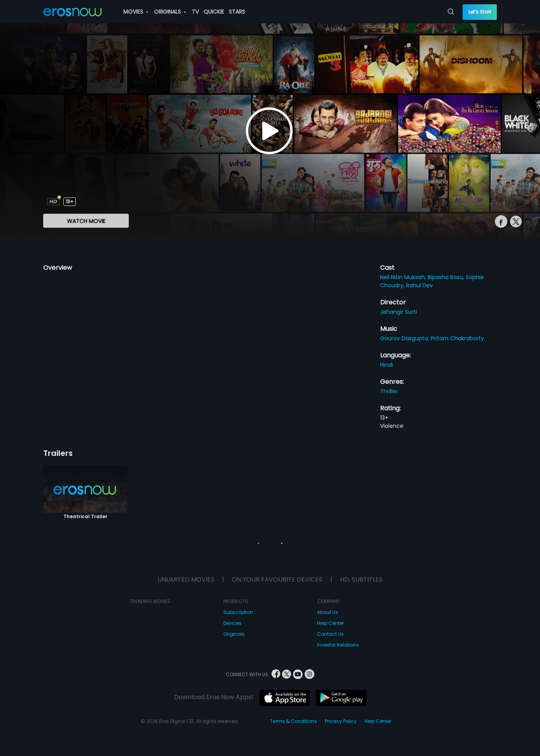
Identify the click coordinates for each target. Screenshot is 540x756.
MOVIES (136, 12)
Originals (234, 634)
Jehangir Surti (399, 312)
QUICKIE (214, 12)
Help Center (330, 623)
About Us (328, 612)
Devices (232, 623)
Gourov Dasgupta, (405, 338)
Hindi (387, 365)
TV (195, 12)
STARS (237, 12)
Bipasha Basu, (447, 277)
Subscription (238, 612)
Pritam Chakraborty (457, 338)
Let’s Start (480, 12)
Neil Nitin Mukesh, (404, 277)
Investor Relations (338, 645)
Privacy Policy (341, 721)
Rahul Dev (420, 285)
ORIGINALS (170, 12)
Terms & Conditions (294, 721)
